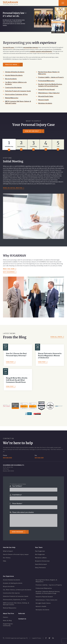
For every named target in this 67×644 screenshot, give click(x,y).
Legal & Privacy (37, 638)
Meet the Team (9, 271)
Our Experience (8, 574)
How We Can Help (32, 133)
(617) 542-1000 (7, 456)
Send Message (18, 530)
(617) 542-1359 (39, 456)
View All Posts (56, 339)
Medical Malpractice (12, 98)
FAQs (5, 559)
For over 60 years (9, 47)
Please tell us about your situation (23, 511)
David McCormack (41, 563)
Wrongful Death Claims (46, 98)
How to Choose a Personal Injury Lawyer (16, 553)
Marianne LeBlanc (41, 556)
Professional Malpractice (47, 83)
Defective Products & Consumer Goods (18, 91)
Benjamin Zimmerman (42, 559)
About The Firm (8, 613)
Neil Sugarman (40, 553)
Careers (6, 617)
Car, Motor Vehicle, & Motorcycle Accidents (16, 83)
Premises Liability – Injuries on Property (48, 78)
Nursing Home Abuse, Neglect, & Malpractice (49, 73)
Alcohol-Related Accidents (14, 75)
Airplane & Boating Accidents (15, 72)
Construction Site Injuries (14, 87)
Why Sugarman (9, 274)
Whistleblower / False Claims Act (49, 95)
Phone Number (17, 502)
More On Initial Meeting (13, 190)
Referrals (22, 613)
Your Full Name (17, 484)
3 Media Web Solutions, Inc (4, 638)
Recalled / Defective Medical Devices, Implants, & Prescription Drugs (50, 87)
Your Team (39, 546)
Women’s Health (44, 102)
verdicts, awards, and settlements (41, 51)
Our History (7, 556)
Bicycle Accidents (11, 79)
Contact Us (22, 619)
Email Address (17, 493)
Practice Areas (11, 64)
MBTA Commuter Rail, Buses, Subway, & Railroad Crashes (18, 102)
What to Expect (8, 549)
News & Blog (7, 620)
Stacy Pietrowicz (40, 566)
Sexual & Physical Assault (47, 91)
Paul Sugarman (40, 549)
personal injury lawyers (31, 47)
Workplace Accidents (45, 105)
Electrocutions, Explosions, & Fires (17, 94)
